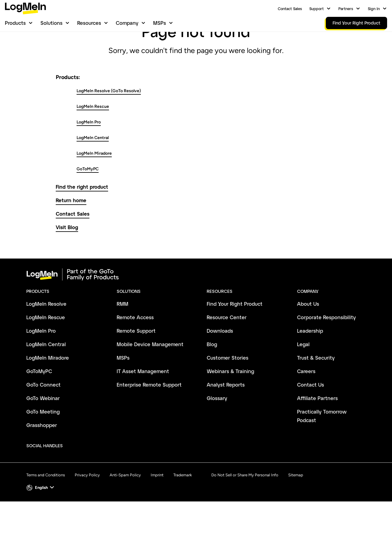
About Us (308, 335)
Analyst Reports (226, 416)
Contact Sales (290, 9)
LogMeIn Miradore (94, 185)
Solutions (51, 23)
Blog (212, 376)
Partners (346, 9)
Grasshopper (42, 457)
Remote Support (136, 362)
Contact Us (311, 416)
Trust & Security (316, 389)
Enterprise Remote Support (149, 416)
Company (127, 23)
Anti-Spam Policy (125, 507)
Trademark (183, 507)
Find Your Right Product (235, 335)
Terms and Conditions (46, 507)
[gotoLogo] (25, 8)
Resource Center (227, 349)
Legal (303, 376)
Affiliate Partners (317, 430)
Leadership (310, 362)
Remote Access (135, 349)
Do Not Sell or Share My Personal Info (245, 507)
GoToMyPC (88, 200)
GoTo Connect (43, 416)
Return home (71, 232)
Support (317, 9)
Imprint (157, 507)
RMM (123, 335)
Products (15, 23)
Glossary (217, 430)
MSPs (160, 23)
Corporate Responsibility (326, 349)
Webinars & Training (230, 403)
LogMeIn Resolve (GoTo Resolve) (109, 122)
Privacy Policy (87, 507)
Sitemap (296, 507)
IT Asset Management (143, 403)
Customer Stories (228, 389)
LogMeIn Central (93, 169)
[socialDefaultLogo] (73, 477)
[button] (41, 519)
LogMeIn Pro (89, 154)
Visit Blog (67, 259)
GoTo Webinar (43, 430)
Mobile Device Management (150, 376)
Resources (89, 23)
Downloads (220, 362)
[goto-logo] (196, 306)
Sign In (374, 9)
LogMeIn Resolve (46, 335)
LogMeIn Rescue (93, 138)
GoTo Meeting (43, 443)
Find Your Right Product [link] (356, 23)
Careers (306, 403)
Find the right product (82, 218)
